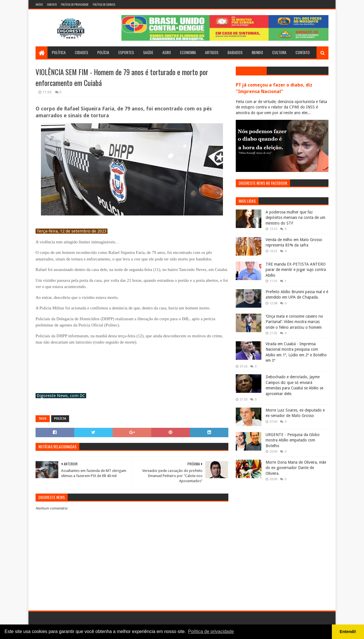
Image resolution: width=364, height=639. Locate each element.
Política (59, 52)
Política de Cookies (104, 4)
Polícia (103, 52)
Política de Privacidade (75, 4)
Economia (188, 52)
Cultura (279, 52)
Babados (235, 52)
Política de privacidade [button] (211, 631)
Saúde (148, 52)
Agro (167, 52)
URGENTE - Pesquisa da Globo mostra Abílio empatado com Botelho (293, 440)
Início (39, 4)
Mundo (257, 52)
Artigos (212, 52)
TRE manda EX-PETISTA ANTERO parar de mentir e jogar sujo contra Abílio (296, 270)
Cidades (81, 52)
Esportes (126, 52)
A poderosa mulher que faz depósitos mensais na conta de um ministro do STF (295, 218)
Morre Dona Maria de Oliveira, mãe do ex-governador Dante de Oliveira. (296, 468)
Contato (52, 4)
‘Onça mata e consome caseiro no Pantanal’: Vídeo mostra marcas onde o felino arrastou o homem (294, 322)
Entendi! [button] (348, 632)
